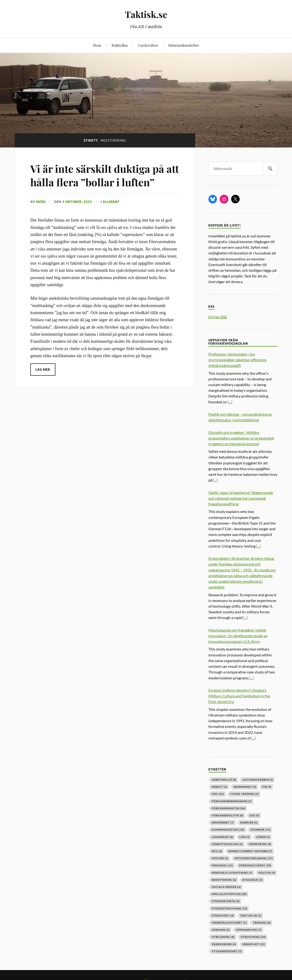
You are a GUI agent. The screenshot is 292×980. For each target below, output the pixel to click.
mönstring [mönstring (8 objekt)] (260, 844)
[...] (230, 402)
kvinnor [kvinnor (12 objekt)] (261, 830)
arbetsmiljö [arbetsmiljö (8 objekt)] (224, 780)
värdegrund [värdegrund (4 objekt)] (224, 944)
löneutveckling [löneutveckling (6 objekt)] (227, 844)
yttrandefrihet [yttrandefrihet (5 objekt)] (227, 951)
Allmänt (111, 202)
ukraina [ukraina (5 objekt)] (221, 930)
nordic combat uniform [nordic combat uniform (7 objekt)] (250, 851)
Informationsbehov (184, 45)
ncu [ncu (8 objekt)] (217, 851)
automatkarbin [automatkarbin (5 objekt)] (258, 780)
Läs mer (43, 370)
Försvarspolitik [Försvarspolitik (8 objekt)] (228, 815)
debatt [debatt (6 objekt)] (220, 787)
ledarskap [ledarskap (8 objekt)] (222, 837)
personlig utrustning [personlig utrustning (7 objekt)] (232, 873)
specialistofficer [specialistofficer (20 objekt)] (229, 894)
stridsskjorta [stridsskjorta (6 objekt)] (226, 901)
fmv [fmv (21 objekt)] (218, 794)
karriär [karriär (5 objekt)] (249, 822)
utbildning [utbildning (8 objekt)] (223, 937)
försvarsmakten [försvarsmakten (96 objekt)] (229, 808)
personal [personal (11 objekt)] (222, 865)
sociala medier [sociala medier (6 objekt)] (226, 887)
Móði (41, 202)
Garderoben (148, 45)
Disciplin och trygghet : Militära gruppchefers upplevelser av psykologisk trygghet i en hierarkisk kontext (241, 438)
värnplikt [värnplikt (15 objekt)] (254, 944)
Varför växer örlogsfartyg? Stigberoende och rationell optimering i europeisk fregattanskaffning (241, 498)
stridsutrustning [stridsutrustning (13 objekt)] (229, 908)
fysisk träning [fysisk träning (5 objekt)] (245, 794)
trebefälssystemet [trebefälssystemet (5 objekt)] (229, 923)
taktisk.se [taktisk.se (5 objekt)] (251, 915)
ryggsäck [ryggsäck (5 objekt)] (253, 880)
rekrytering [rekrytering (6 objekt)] (224, 880)
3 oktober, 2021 (77, 202)
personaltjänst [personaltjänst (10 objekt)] (255, 865)
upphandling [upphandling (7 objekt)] (249, 930)
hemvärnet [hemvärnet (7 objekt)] (223, 822)
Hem (97, 45)
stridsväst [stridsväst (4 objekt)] (223, 915)
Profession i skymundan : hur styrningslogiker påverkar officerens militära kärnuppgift (238, 360)
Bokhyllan (120, 45)
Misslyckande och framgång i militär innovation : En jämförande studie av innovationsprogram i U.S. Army (238, 636)
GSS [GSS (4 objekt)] (254, 815)
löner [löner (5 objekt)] (263, 837)
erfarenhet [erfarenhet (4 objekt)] (245, 787)
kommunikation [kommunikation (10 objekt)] (228, 830)
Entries (218, 317)
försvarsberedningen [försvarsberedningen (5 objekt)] (232, 801)
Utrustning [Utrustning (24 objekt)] (253, 937)
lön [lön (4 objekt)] (245, 837)
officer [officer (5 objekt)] (220, 858)
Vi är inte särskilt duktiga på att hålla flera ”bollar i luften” (101, 175)
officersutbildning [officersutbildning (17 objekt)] (254, 858)
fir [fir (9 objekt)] (267, 787)
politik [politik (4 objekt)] (267, 873)
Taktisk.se (146, 14)
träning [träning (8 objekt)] (262, 923)
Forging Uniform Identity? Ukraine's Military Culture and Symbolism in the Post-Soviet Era (239, 696)
